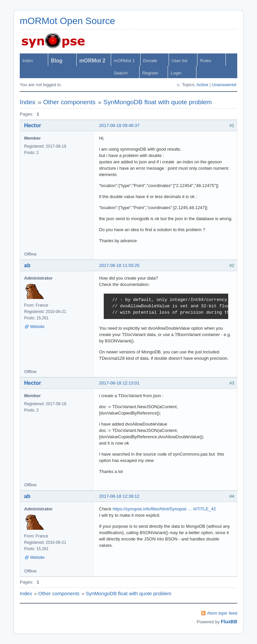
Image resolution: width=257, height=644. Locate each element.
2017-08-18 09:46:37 (119, 125)
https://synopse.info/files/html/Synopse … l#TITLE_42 (164, 509)
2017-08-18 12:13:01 (119, 383)
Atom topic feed (222, 613)
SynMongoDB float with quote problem (158, 102)
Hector (33, 125)
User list (180, 61)
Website (37, 327)
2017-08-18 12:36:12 (119, 496)
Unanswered (224, 85)
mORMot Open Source (67, 21)
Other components (69, 102)
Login (176, 73)
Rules (206, 61)
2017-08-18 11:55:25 (119, 265)
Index (28, 61)
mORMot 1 (124, 61)
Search (121, 73)
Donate (150, 61)
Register (150, 73)
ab (27, 265)
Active (202, 85)
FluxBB (229, 622)
